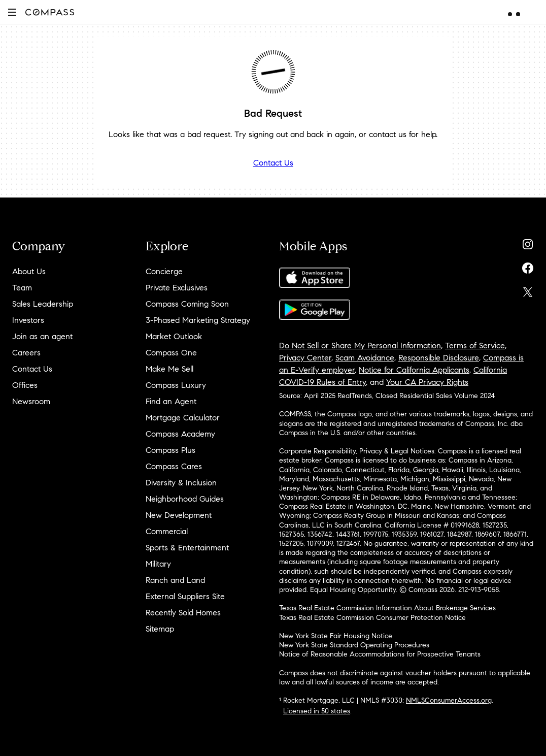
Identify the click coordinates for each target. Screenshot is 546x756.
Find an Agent (171, 401)
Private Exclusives (177, 288)
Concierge (164, 271)
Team (22, 288)
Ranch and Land (175, 580)
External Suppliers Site (185, 596)
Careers (26, 353)
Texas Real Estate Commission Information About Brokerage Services (387, 608)
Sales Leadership (43, 304)
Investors (28, 320)
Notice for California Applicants (414, 370)
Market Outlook (174, 336)
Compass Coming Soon (187, 304)
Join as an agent (42, 336)
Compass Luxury (176, 385)
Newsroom (31, 401)
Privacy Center (305, 358)
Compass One (171, 353)
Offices (25, 385)
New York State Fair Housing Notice (336, 636)
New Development (179, 515)
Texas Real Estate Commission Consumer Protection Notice (372, 618)
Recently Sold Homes (183, 613)
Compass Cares (174, 466)
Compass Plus (170, 450)
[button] (12, 12)
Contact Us (273, 163)
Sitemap (160, 629)
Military (158, 564)
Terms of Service (475, 346)
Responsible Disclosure (439, 358)
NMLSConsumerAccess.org (449, 700)
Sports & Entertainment (187, 548)
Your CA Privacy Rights (427, 382)
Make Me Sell (169, 369)
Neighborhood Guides (185, 499)
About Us (29, 271)
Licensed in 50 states (317, 711)
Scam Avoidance (365, 358)
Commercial (167, 531)
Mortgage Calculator (183, 418)
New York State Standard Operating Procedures (354, 645)
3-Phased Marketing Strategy (198, 320)
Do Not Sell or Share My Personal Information (360, 346)
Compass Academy (180, 434)
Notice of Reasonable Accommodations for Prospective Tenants (380, 654)
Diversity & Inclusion (181, 483)
